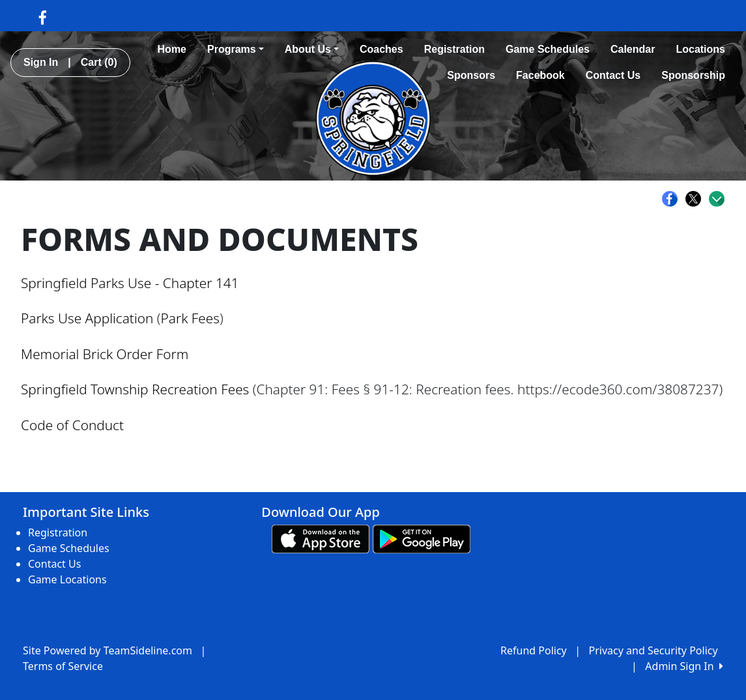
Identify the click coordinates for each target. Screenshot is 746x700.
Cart (99, 62)
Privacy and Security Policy (653, 650)
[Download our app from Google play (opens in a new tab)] (422, 538)
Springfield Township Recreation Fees (135, 389)
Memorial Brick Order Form (105, 354)
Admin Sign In (684, 666)
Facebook (540, 75)
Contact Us (613, 75)
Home (172, 49)
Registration (454, 49)
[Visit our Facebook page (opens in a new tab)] (43, 17)
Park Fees (190, 318)
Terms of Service (63, 666)
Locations (700, 49)
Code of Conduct (72, 425)
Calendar (633, 49)
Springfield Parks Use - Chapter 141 (130, 283)
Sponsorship (693, 75)
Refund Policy (534, 650)
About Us (312, 49)
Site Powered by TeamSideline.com (108, 650)
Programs (236, 49)
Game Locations (67, 579)
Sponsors (471, 75)
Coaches (381, 49)
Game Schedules (548, 49)
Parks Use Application (87, 318)
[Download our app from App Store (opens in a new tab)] (321, 538)
